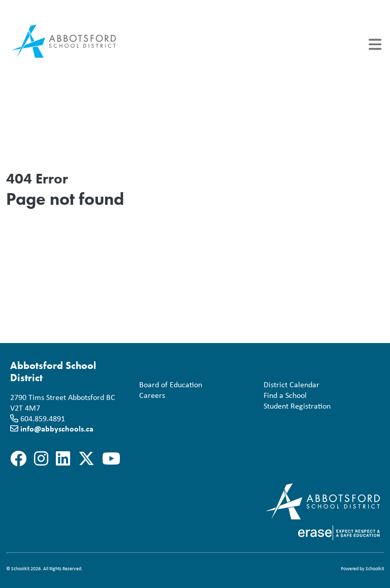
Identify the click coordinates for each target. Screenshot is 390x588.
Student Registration (295, 406)
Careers (150, 395)
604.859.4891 (43, 418)
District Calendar (289, 384)
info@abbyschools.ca (57, 428)
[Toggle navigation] (375, 44)
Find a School (283, 395)
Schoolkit (375, 568)
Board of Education (169, 384)
